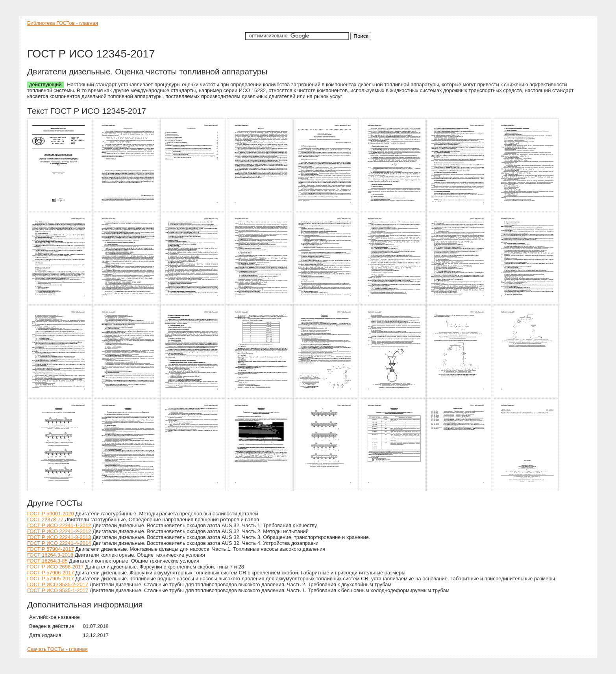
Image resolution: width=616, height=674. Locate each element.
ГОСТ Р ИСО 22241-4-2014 (59, 543)
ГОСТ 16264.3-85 (47, 561)
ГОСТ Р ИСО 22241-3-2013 (59, 537)
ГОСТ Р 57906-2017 (51, 573)
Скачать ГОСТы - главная (57, 649)
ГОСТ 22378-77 (45, 519)
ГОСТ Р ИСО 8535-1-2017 (58, 590)
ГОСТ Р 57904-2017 (51, 549)
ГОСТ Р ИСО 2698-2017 (55, 567)
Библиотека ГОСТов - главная (63, 23)
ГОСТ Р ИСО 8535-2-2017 (58, 584)
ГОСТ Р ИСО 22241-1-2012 (59, 525)
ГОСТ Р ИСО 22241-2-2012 (59, 531)
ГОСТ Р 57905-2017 (51, 579)
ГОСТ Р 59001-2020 (51, 514)
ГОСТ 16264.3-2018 (50, 555)
